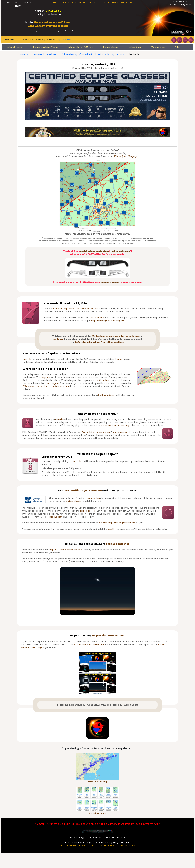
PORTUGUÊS (27, 3)
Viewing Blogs (158, 47)
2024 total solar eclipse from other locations (99, 342)
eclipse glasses (121, 251)
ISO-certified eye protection (96, 432)
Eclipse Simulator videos (108, 636)
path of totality (96, 317)
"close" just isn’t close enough (115, 425)
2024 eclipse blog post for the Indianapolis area (46, 386)
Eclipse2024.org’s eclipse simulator (66, 550)
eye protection (92, 490)
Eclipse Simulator (64, 40)
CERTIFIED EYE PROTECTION (140, 824)
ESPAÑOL (9, 3)
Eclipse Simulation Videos (46, 47)
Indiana (106, 380)
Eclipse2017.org (108, 845)
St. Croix (102, 395)
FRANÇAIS (17, 3)
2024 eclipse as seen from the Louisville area (116, 336)
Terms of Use (109, 837)
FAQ (86, 837)
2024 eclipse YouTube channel (89, 644)
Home (18, 6)
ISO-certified (73, 490)
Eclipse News (95, 837)
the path (119, 359)
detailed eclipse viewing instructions (117, 523)
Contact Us (121, 837)
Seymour (46, 377)
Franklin (99, 380)
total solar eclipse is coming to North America (75, 309)
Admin (178, 47)
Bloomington (52, 383)
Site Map (74, 837)
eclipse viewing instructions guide (107, 320)
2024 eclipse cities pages (126, 156)
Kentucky (58, 339)
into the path (56, 517)
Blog (81, 837)
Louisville (27, 359)
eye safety (46, 33)
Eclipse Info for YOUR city (81, 47)
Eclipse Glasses (111, 47)
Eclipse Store (135, 47)
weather (112, 529)
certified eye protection (95, 251)
